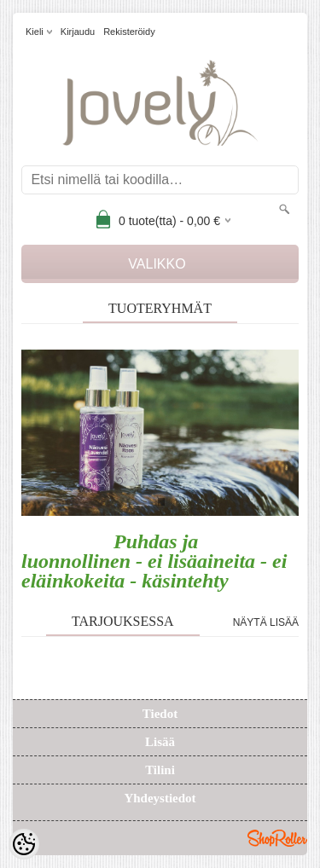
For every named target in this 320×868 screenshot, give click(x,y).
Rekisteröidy (129, 32)
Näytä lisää (266, 622)
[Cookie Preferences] (24, 844)
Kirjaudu (78, 32)
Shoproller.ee (277, 838)
